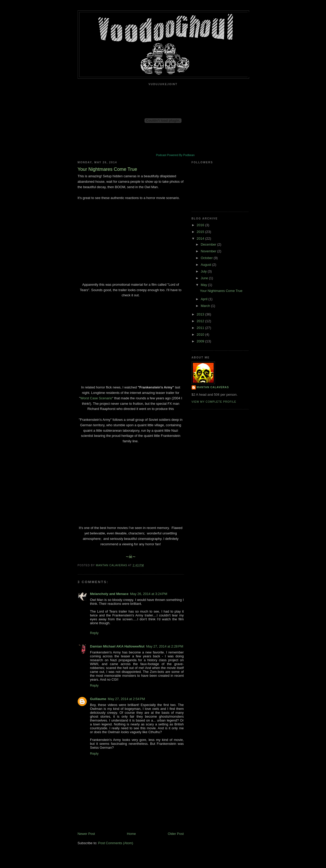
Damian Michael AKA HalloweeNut (117, 646)
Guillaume (98, 699)
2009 (201, 341)
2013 (201, 314)
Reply (94, 633)
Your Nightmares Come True (221, 291)
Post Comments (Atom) (116, 843)
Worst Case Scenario (96, 398)
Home (131, 834)
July (204, 271)
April (205, 299)
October (207, 258)
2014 (201, 238)
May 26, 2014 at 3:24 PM (148, 594)
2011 (201, 328)
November (209, 251)
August (206, 265)
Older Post (176, 834)
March (206, 306)
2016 (201, 225)
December (209, 244)
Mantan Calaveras (213, 387)
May (204, 285)
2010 (201, 334)
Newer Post (86, 834)
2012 (201, 321)
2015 (201, 232)
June (205, 278)
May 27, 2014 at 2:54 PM (126, 699)
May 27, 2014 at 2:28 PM (165, 646)
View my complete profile (214, 402)
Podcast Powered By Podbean (175, 155)
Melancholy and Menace (109, 594)
